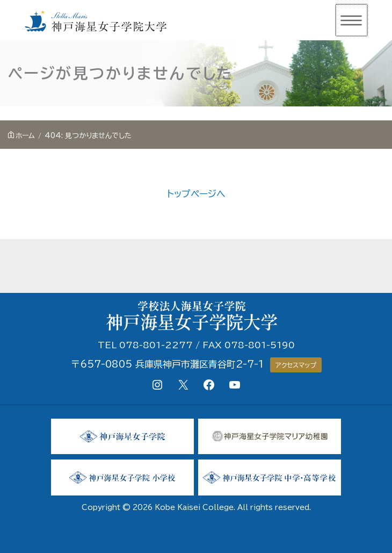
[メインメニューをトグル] (350, 20)
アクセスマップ (296, 365)
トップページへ (196, 194)
